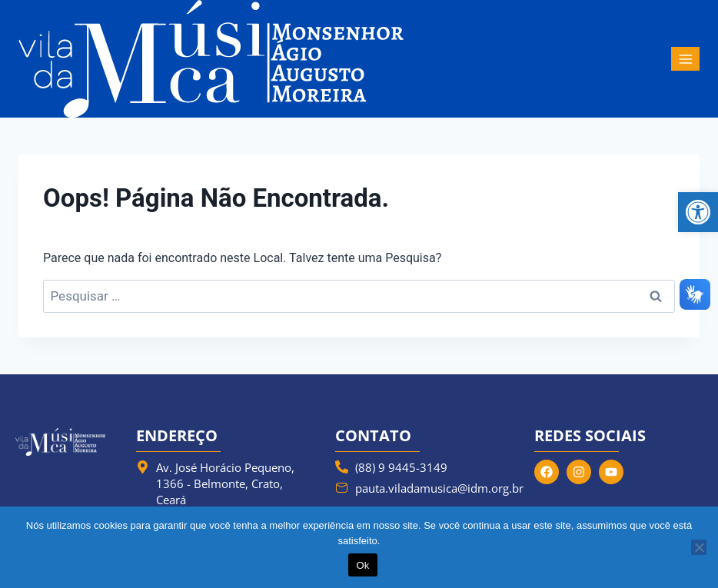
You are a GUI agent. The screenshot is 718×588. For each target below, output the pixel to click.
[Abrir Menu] (685, 59)
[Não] (699, 547)
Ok (362, 565)
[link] (698, 212)
